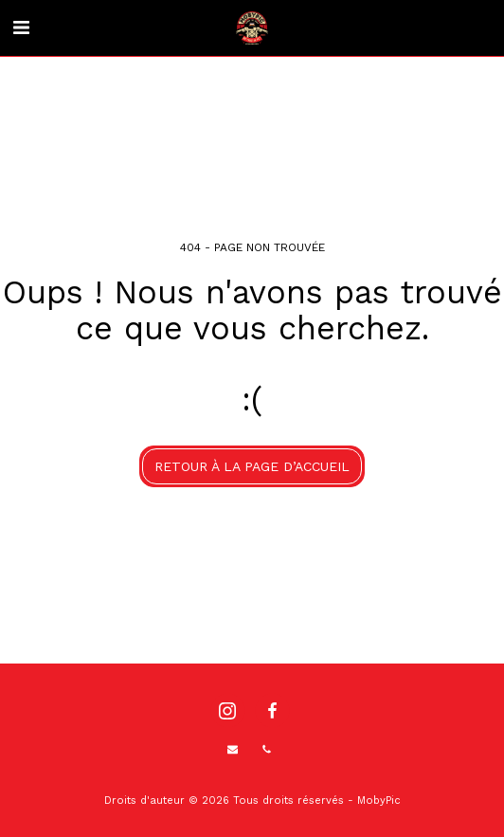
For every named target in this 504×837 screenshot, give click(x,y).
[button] (21, 27)
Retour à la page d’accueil (252, 466)
